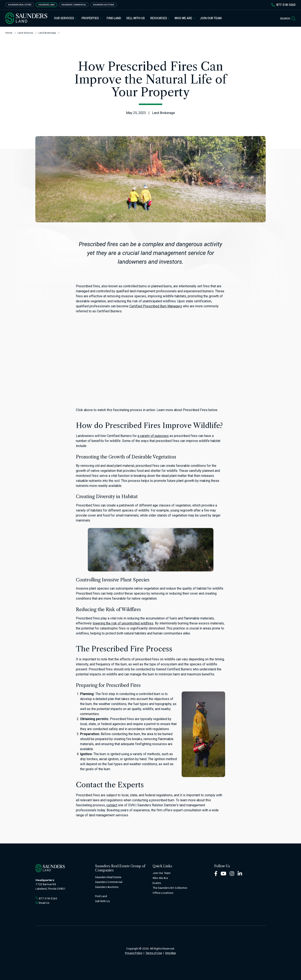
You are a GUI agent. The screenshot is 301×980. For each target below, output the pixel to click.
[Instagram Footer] (232, 873)
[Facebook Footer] (216, 873)
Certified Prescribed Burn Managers (156, 306)
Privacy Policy (134, 953)
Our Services (65, 18)
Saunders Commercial (74, 5)
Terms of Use (154, 953)
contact (112, 805)
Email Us (44, 903)
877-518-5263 (286, 5)
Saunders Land (46, 5)
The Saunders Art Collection (170, 888)
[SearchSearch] (288, 18)
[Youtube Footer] (223, 873)
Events (157, 883)
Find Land (114, 18)
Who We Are (185, 18)
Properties (91, 18)
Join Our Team (211, 18)
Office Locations (163, 893)
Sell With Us (136, 18)
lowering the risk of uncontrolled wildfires (123, 623)
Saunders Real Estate (20, 5)
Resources (160, 18)
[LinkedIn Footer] (240, 873)
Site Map (171, 953)
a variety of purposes (153, 436)
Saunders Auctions (104, 5)
